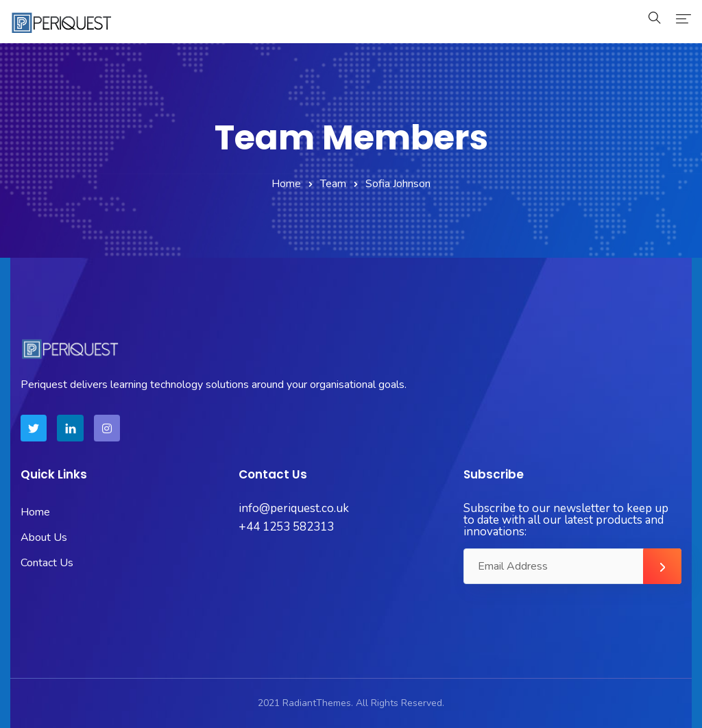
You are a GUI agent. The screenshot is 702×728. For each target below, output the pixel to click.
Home (286, 184)
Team (333, 184)
